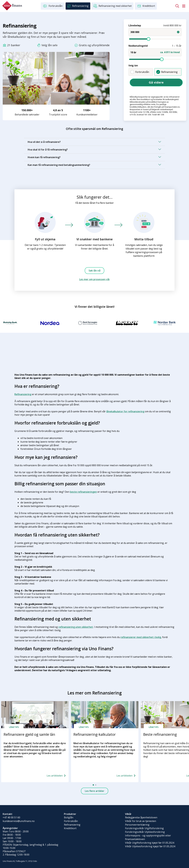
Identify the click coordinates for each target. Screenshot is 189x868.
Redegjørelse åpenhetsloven (141, 817)
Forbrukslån (139, 72)
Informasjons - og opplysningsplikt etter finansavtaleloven (148, 837)
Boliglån (69, 817)
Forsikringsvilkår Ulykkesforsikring (145, 832)
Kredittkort (70, 828)
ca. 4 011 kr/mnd (170, 52)
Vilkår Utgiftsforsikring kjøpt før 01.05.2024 (150, 843)
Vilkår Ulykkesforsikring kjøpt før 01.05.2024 (150, 846)
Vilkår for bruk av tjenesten (141, 821)
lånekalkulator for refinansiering (125, 411)
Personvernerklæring (137, 825)
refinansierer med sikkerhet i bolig (141, 637)
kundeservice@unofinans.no (19, 821)
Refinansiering (167, 72)
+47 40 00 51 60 (11, 817)
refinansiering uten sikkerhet (76, 627)
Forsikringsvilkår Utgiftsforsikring (144, 828)
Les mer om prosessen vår (95, 279)
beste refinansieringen (83, 492)
